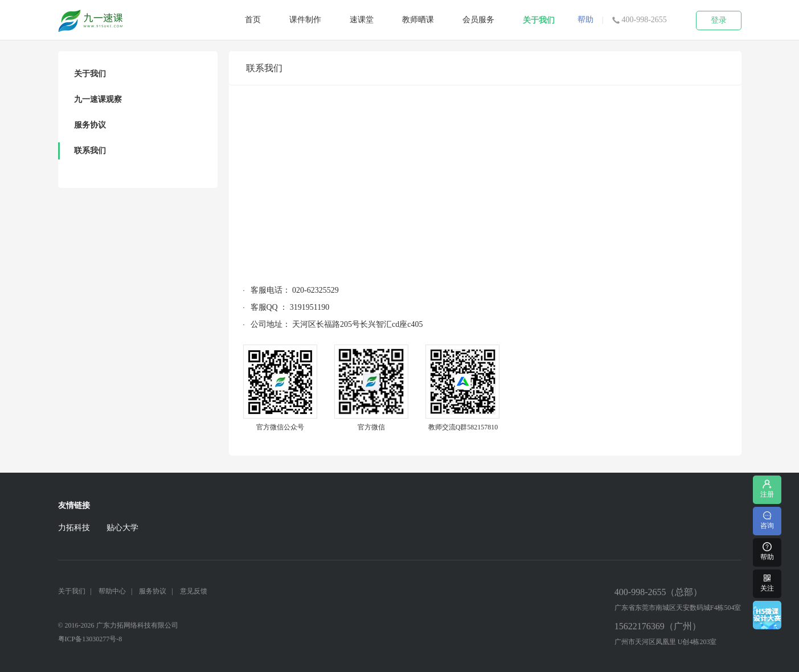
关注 (767, 582)
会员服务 (478, 20)
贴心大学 (122, 528)
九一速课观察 (98, 99)
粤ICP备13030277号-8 (90, 639)
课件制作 (305, 20)
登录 (719, 20)
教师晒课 (418, 20)
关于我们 (539, 20)
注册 (767, 488)
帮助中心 (112, 591)
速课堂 (362, 20)
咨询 (767, 520)
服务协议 (90, 125)
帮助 (585, 20)
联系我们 (90, 151)
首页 (253, 20)
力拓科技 (74, 528)
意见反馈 (194, 591)
